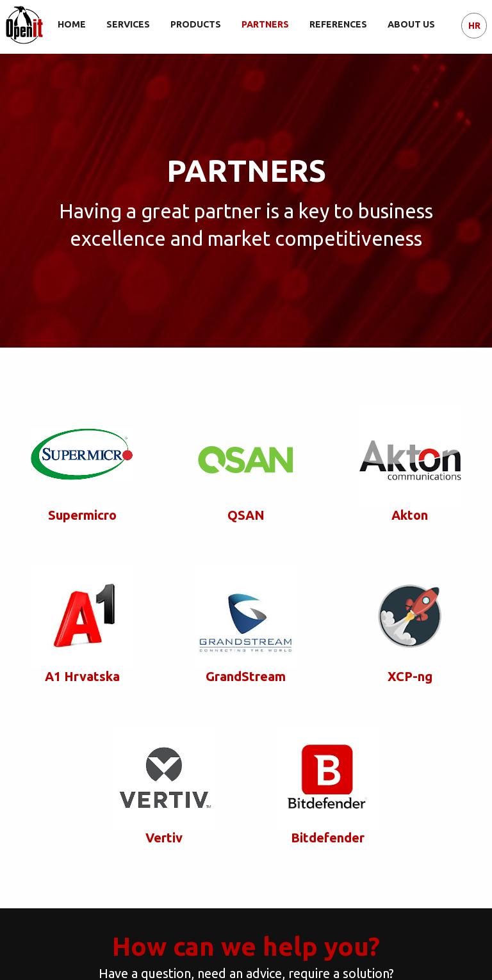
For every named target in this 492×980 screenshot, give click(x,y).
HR (474, 26)
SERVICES (128, 24)
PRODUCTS (196, 24)
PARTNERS (265, 24)
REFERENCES (338, 24)
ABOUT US (411, 24)
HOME (72, 24)
